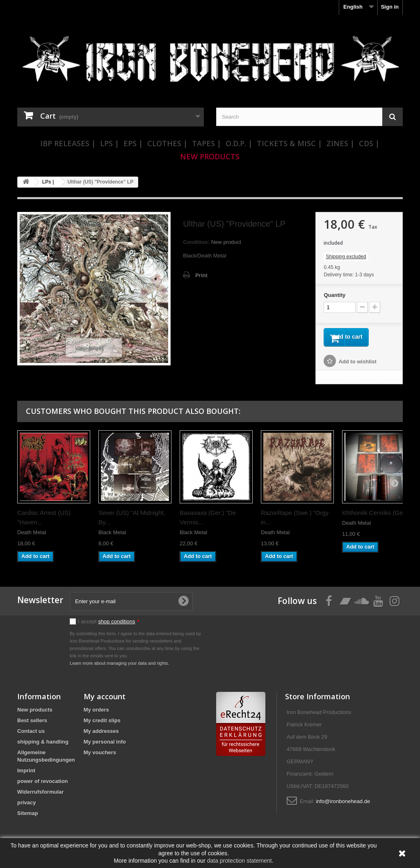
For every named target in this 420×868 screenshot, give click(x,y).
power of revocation (43, 784)
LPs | (110, 143)
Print (201, 275)
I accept (109, 624)
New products (35, 713)
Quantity (334, 295)
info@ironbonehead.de (343, 804)
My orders (96, 713)
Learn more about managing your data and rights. (120, 666)
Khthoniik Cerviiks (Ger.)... (378, 516)
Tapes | (207, 143)
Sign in (390, 7)
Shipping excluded (346, 257)
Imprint (26, 773)
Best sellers (32, 723)
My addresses (101, 734)
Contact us (31, 734)
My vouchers (100, 755)
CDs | (369, 143)
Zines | (340, 143)
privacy (27, 805)
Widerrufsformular (40, 795)
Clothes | (167, 143)
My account (105, 699)
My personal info (105, 745)
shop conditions (116, 624)
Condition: (196, 242)
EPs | (133, 143)
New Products (210, 156)
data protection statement (240, 861)
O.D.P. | (239, 143)
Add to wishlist (357, 364)
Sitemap (28, 816)
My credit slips (102, 723)
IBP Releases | (68, 143)
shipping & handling (43, 745)
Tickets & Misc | (289, 143)
